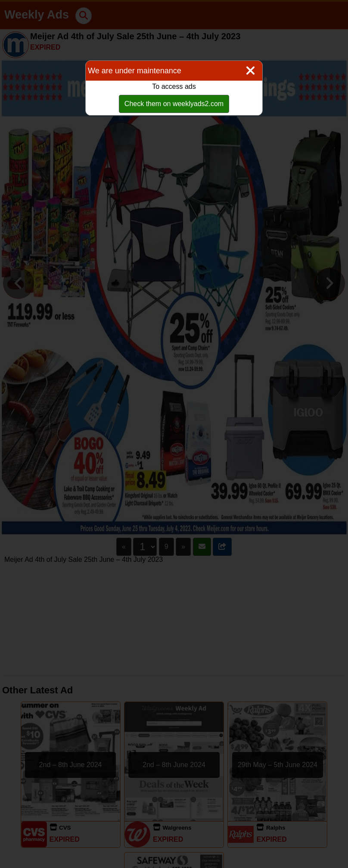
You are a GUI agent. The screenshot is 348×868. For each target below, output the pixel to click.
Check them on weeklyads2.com (174, 104)
